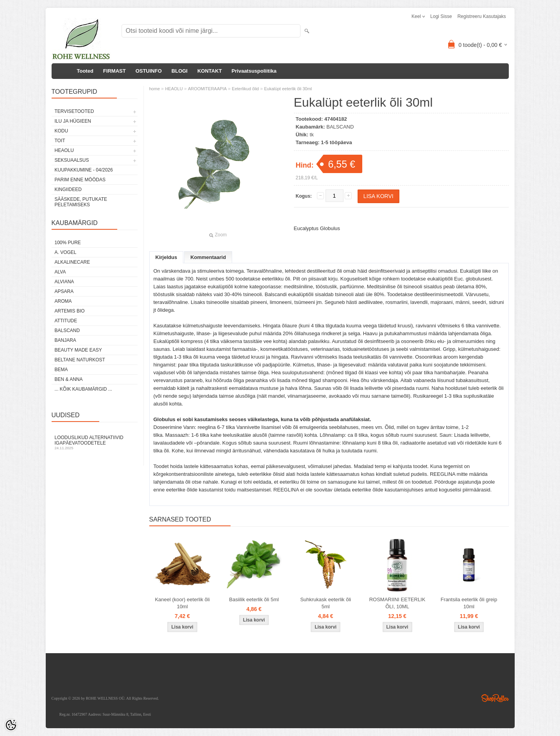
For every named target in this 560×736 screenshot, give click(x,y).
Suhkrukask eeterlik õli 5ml (326, 603)
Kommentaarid (208, 257)
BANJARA (65, 340)
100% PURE (68, 243)
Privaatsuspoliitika (254, 71)
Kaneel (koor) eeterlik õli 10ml (182, 603)
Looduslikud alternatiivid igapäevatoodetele (95, 442)
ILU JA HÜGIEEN (73, 121)
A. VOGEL (66, 252)
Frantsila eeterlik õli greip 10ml (469, 603)
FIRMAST (115, 71)
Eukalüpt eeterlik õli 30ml (288, 89)
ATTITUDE (66, 321)
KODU (62, 131)
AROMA (63, 301)
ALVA (60, 272)
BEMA (61, 370)
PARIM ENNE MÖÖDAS (80, 180)
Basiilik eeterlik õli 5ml (254, 599)
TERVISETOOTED (74, 111)
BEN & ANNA (69, 379)
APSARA (64, 291)
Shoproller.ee (495, 698)
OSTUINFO (149, 71)
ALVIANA (64, 282)
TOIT (60, 141)
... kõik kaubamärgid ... (83, 389)
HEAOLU (64, 150)
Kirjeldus (166, 257)
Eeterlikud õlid (245, 89)
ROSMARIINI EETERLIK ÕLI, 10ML (397, 603)
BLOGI (180, 71)
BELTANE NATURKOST (80, 360)
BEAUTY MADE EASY (78, 350)
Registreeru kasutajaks (481, 16)
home (155, 89)
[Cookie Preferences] (11, 725)
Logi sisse (441, 16)
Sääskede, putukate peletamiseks (81, 202)
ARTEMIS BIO (70, 311)
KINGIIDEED (68, 189)
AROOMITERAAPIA (207, 89)
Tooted (85, 71)
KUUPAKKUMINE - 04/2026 (84, 170)
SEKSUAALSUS (72, 160)
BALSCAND (67, 330)
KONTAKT (210, 71)
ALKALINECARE (72, 262)
